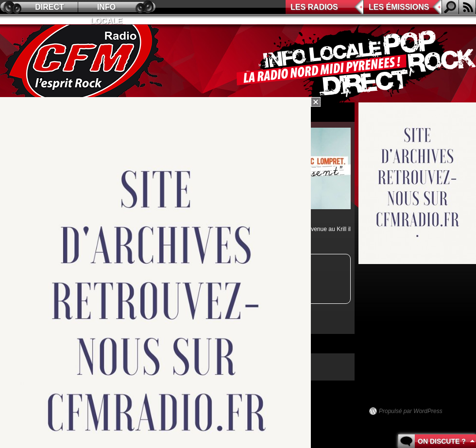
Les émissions (399, 7)
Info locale (106, 8)
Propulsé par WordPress (411, 411)
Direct (50, 7)
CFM (84, 64)
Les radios (314, 7)
